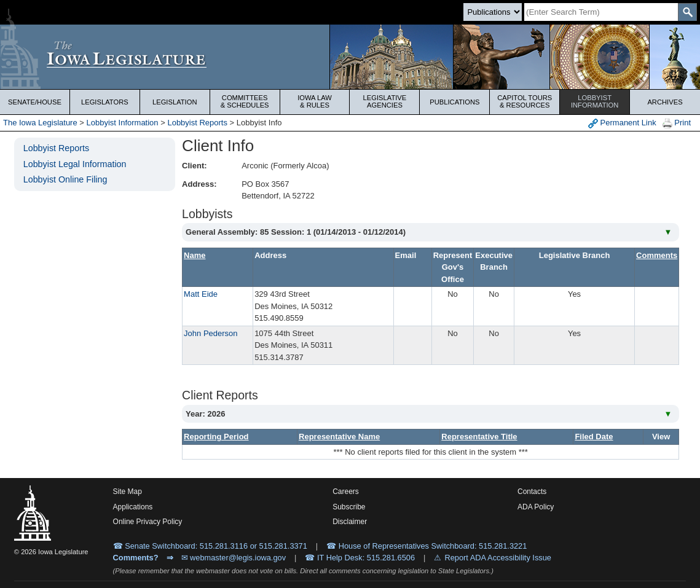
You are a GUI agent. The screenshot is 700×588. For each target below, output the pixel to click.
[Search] (601, 12)
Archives (665, 102)
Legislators (105, 102)
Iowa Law (315, 101)
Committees (245, 101)
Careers (346, 492)
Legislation (175, 102)
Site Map (128, 492)
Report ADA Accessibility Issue (498, 558)
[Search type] (493, 12)
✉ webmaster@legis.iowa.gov (234, 558)
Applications (133, 507)
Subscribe (349, 507)
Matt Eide (201, 294)
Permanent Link (622, 123)
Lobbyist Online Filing (65, 179)
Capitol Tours (525, 101)
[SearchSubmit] (687, 12)
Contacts (532, 492)
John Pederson (210, 333)
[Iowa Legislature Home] (350, 57)
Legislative (385, 101)
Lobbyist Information (123, 123)
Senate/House (35, 102)
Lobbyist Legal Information (75, 164)
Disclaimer (350, 522)
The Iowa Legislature (40, 123)
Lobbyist (595, 101)
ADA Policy (536, 507)
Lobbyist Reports (197, 123)
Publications (454, 102)
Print (677, 123)
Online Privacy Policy (148, 522)
